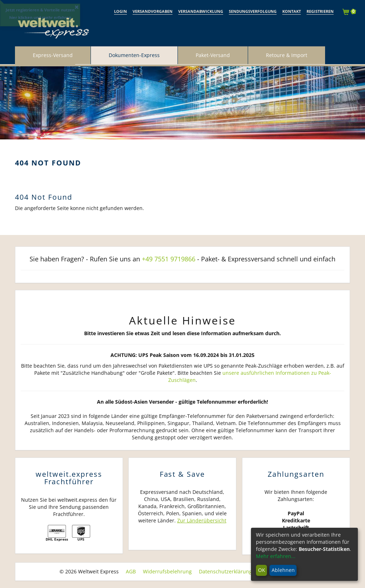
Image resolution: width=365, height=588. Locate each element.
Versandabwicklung (201, 11)
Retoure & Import (287, 55)
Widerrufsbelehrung (167, 571)
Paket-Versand (213, 55)
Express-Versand (53, 55)
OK (262, 570)
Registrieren (320, 11)
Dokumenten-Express (134, 55)
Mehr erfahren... (276, 556)
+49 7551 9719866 (169, 259)
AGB (131, 571)
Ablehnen (283, 570)
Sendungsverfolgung (253, 11)
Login (120, 11)
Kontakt (292, 11)
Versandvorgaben (153, 11)
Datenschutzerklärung (225, 571)
